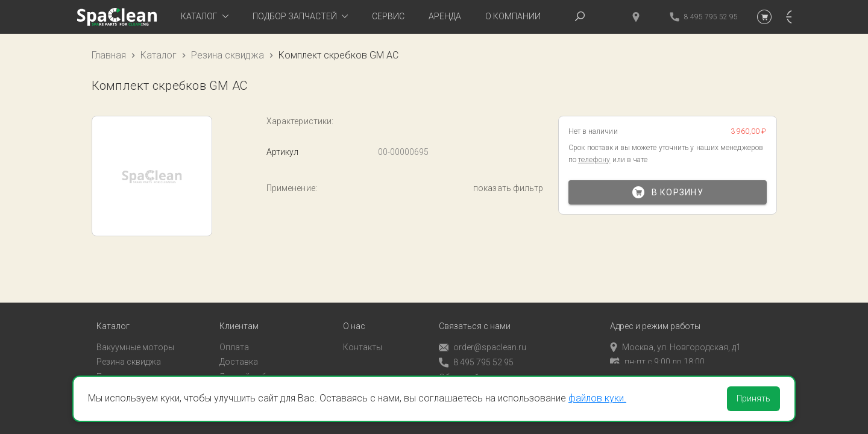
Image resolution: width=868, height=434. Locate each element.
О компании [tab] (513, 16)
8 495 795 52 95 (476, 352)
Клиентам (239, 316)
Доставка (239, 352)
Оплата (234, 337)
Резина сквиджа (228, 55)
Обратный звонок (474, 367)
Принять (753, 398)
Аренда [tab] (445, 16)
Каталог (159, 55)
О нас (354, 316)
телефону (594, 160)
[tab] (205, 17)
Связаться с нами (475, 316)
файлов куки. (597, 398)
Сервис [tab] (388, 16)
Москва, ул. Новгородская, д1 (675, 337)
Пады (107, 367)
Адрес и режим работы (655, 316)
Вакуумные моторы (135, 337)
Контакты (363, 337)
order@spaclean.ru (483, 337)
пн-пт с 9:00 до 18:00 (657, 352)
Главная (109, 55)
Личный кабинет (252, 367)
